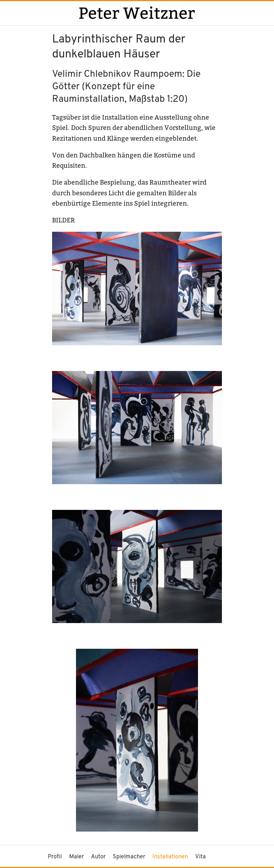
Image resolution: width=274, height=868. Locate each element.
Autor (98, 857)
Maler (77, 857)
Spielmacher (129, 857)
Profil (55, 857)
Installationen (170, 857)
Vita (201, 857)
